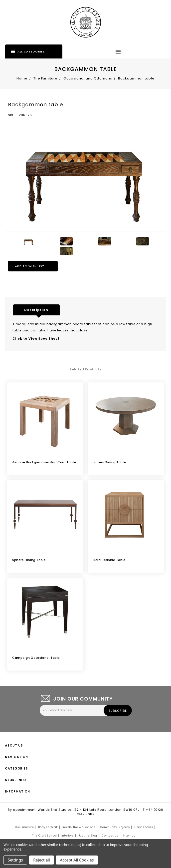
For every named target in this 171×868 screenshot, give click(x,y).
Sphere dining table (29, 560)
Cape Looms (144, 827)
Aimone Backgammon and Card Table (44, 462)
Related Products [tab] (85, 369)
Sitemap (129, 836)
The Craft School (44, 836)
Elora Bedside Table (109, 560)
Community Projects (115, 827)
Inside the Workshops (79, 827)
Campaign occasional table (36, 658)
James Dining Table (109, 462)
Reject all (42, 860)
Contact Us (110, 836)
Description (36, 310)
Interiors (68, 836)
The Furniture (24, 827)
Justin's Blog (88, 836)
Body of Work (48, 827)
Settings (15, 860)
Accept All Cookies (77, 860)
